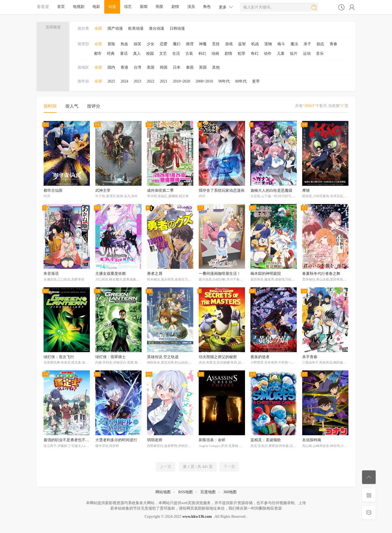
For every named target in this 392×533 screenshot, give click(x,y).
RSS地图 (186, 492)
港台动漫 (157, 28)
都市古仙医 (53, 191)
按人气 (72, 106)
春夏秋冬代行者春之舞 (321, 274)
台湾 (137, 67)
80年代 (241, 81)
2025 (111, 81)
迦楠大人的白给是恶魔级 (271, 191)
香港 (124, 67)
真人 (137, 54)
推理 (190, 44)
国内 (111, 67)
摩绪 (306, 191)
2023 (137, 81)
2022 (151, 81)
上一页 (166, 467)
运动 (307, 54)
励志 (320, 44)
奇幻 (255, 54)
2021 (164, 81)
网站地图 (163, 492)
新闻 (144, 7)
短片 (294, 54)
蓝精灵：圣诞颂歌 (266, 440)
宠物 (268, 44)
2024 (124, 81)
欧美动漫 (136, 28)
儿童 (281, 54)
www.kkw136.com (197, 517)
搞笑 (137, 44)
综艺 (128, 7)
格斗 (281, 44)
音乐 (320, 54)
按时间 (50, 106)
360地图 (230, 492)
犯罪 (241, 54)
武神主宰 (103, 191)
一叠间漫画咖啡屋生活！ (220, 274)
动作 (268, 54)
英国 (203, 67)
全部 (98, 28)
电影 (96, 7)
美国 (151, 67)
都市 (98, 54)
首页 (61, 7)
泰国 (190, 67)
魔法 (294, 44)
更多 (226, 7)
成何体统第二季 (160, 191)
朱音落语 (51, 274)
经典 (111, 54)
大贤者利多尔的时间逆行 (116, 440)
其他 (216, 67)
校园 (150, 54)
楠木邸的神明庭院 (266, 274)
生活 (176, 54)
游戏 (229, 44)
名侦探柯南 (312, 440)
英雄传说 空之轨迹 (163, 357)
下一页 (229, 467)
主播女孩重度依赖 (111, 274)
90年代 (224, 81)
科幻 (202, 54)
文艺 (163, 54)
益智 (242, 44)
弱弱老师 (155, 440)
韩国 (164, 67)
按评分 (94, 106)
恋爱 (164, 44)
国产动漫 (115, 28)
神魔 (203, 44)
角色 (207, 7)
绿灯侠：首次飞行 (59, 357)
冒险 (111, 44)
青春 (333, 44)
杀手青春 (310, 357)
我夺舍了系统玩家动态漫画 (222, 191)
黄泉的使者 (260, 357)
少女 (151, 44)
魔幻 (177, 44)
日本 (177, 67)
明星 (160, 7)
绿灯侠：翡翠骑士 (111, 357)
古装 (189, 54)
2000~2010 (204, 81)
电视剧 (79, 7)
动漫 (112, 7)
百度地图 (208, 492)
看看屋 (43, 7)
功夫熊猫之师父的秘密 (218, 357)
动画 (215, 54)
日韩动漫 (177, 28)
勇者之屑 (155, 274)
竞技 (216, 44)
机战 (255, 44)
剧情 (175, 7)
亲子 (307, 44)
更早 (256, 81)
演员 (191, 7)
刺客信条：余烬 (212, 440)
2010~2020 (182, 81)
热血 (124, 44)
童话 (124, 54)
